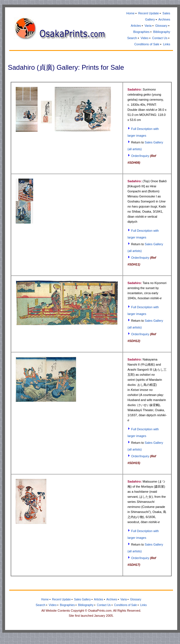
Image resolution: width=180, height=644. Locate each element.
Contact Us (160, 38)
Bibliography (162, 32)
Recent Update (148, 13)
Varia (148, 26)
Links (167, 44)
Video (145, 38)
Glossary (161, 26)
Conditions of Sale (147, 44)
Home (130, 13)
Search (132, 38)
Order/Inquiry (140, 156)
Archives (164, 19)
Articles (136, 26)
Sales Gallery (82, 599)
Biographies (141, 32)
